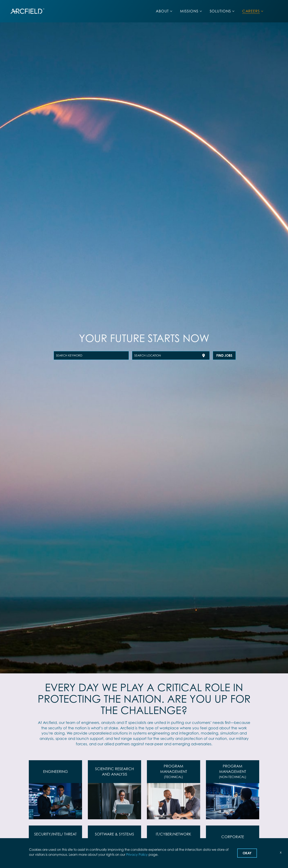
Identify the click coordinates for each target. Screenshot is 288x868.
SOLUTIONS (220, 11)
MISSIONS (189, 11)
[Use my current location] (204, 356)
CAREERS (251, 11)
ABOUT (162, 11)
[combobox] (91, 355)
